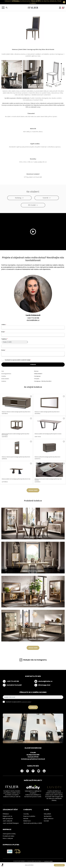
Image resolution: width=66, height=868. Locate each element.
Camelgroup (37, 376)
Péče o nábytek (8, 838)
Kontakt (46, 821)
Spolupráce (48, 816)
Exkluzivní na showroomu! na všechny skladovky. (31, 1)
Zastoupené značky (9, 834)
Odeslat (33, 365)
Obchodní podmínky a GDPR (33, 823)
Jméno (4, 325)
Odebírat (33, 707)
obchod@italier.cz (33, 320)
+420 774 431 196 (33, 318)
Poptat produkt (59, 865)
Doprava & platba (29, 816)
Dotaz (4, 350)
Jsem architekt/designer (11, 823)
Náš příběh (47, 814)
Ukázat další (33, 490)
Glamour (36, 371)
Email (3, 332)
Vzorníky (26, 814)
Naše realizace (49, 819)
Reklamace (27, 821)
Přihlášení (6, 814)
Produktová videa (8, 836)
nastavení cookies (48, 861)
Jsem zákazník (7, 821)
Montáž (26, 819)
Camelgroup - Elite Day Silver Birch (43, 381)
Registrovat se (7, 816)
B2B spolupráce (8, 819)
